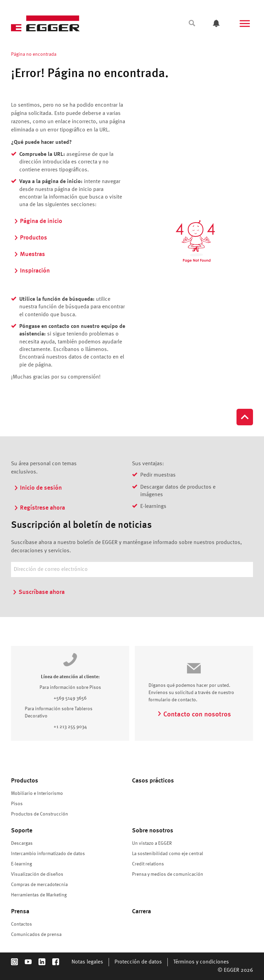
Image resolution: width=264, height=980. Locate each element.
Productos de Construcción (40, 814)
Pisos (17, 804)
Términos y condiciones (201, 962)
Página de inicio (38, 221)
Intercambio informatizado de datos (48, 854)
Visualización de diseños (37, 874)
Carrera (141, 912)
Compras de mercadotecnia (39, 885)
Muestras (29, 254)
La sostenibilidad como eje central (168, 854)
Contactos (21, 924)
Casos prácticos (153, 781)
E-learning (21, 864)
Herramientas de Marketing (39, 895)
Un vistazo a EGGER (152, 843)
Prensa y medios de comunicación (168, 874)
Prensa (20, 912)
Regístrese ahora (39, 508)
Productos (30, 238)
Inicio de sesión (38, 488)
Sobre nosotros (153, 831)
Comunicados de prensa (36, 935)
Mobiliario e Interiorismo (37, 793)
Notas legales (87, 962)
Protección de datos (138, 962)
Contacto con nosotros (194, 715)
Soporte (22, 831)
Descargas (22, 843)
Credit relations (148, 864)
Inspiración (32, 271)
